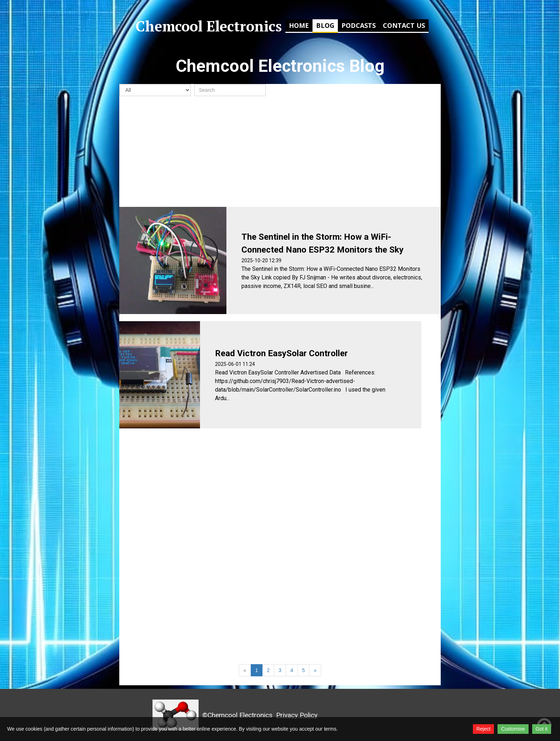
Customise (513, 729)
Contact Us (404, 25)
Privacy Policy (297, 715)
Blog (325, 25)
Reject (484, 729)
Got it (542, 729)
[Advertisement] (280, 151)
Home (299, 25)
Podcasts (359, 25)
